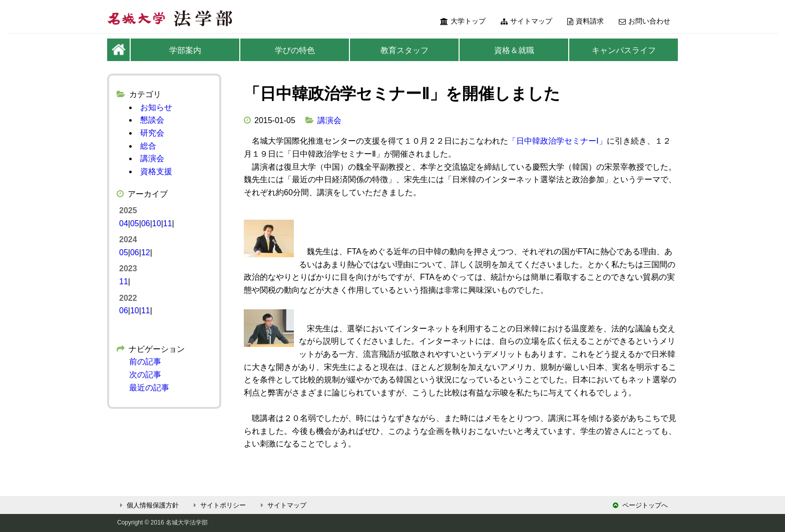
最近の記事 (149, 388)
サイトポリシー (218, 505)
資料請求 (585, 21)
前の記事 (145, 362)
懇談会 (152, 120)
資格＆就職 (514, 50)
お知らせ (156, 107)
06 (146, 223)
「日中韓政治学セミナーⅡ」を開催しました (402, 94)
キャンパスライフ (624, 50)
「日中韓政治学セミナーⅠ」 (557, 141)
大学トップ (463, 21)
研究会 (152, 133)
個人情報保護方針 (148, 505)
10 (157, 223)
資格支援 (156, 171)
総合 (148, 146)
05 (135, 223)
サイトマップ (526, 21)
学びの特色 (295, 50)
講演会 (329, 120)
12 (146, 252)
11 (168, 223)
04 (124, 223)
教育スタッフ (405, 50)
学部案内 (185, 50)
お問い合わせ (645, 21)
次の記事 (145, 375)
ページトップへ (640, 505)
